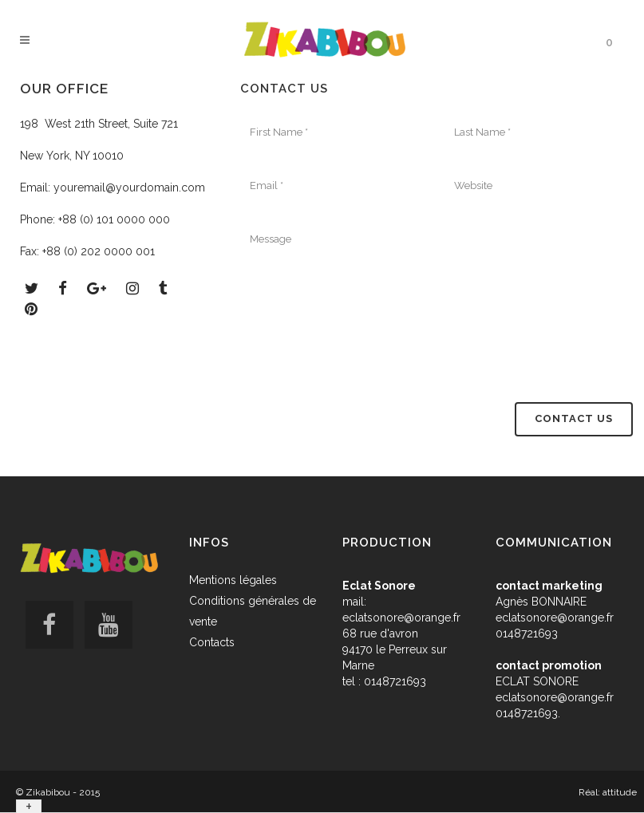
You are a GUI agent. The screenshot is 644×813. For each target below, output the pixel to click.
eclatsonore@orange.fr (401, 618)
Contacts (212, 642)
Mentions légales (233, 580)
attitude (620, 792)
